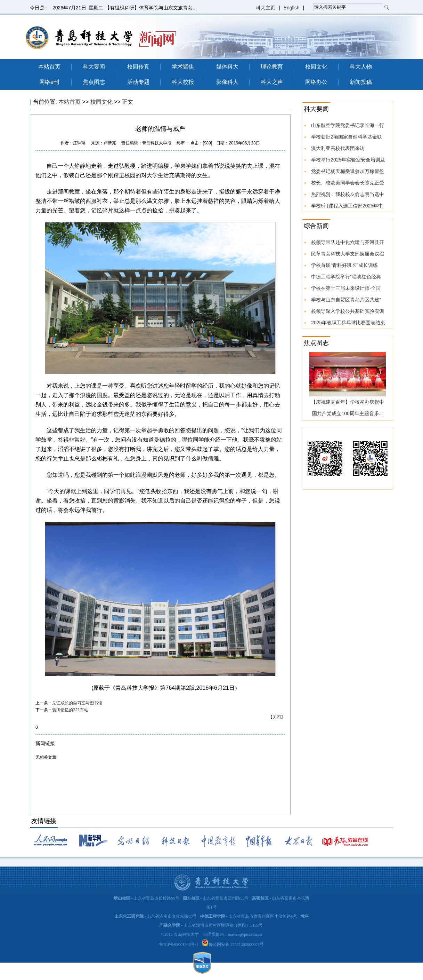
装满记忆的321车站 (70, 710)
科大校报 (183, 82)
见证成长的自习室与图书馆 (77, 703)
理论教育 (272, 67)
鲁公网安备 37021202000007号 (236, 945)
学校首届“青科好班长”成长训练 (344, 265)
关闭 (277, 717)
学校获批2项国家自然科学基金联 (347, 137)
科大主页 (266, 8)
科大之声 (272, 82)
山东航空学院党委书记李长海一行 (348, 125)
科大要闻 (94, 67)
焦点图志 (94, 82)
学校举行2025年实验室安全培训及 (348, 160)
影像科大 (227, 82)
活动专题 (138, 82)
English (292, 8)
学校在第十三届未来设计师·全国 (346, 288)
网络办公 (316, 82)
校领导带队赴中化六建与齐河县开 (348, 242)
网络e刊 (49, 82)
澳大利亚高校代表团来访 (338, 148)
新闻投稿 (361, 82)
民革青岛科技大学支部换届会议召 (348, 254)
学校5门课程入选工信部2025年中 (347, 206)
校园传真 (138, 67)
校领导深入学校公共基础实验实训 (348, 311)
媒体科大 (227, 67)
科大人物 (361, 67)
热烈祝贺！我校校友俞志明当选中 (348, 194)
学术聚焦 (183, 67)
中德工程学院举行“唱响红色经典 (346, 277)
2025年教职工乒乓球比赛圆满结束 (348, 323)
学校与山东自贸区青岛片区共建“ (346, 300)
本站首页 (49, 67)
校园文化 (316, 67)
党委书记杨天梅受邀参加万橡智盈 (348, 171)
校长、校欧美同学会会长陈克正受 (348, 183)
